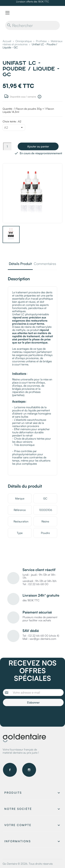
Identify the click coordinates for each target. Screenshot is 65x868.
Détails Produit (20, 264)
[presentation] (32, 716)
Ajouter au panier (38, 146)
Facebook (10, 770)
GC (45, 498)
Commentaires (45, 264)
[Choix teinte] (14, 127)
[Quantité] (7, 146)
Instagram (29, 770)
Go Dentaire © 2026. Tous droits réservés (28, 864)
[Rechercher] (32, 25)
